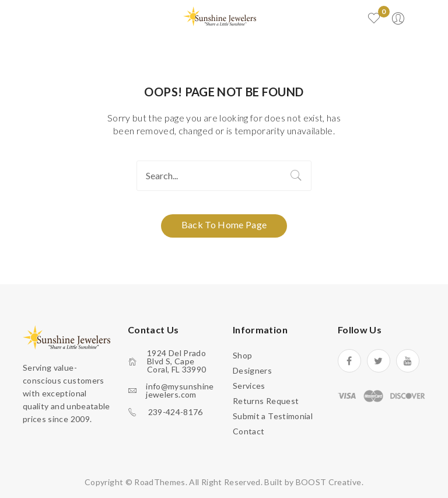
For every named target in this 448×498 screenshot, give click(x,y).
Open (64, 19)
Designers (252, 370)
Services (249, 386)
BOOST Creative (329, 482)
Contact (249, 431)
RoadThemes (160, 482)
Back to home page (224, 224)
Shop (242, 355)
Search (296, 176)
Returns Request (266, 401)
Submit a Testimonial (273, 416)
